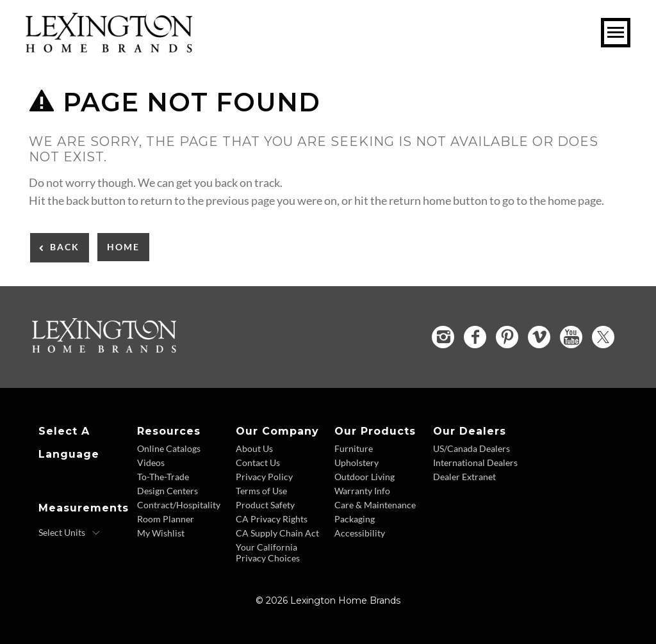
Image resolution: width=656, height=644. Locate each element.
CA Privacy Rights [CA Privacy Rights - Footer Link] (272, 519)
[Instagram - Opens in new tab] (443, 337)
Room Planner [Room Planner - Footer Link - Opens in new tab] (166, 519)
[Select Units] (70, 533)
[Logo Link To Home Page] (109, 48)
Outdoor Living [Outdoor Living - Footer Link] (365, 477)
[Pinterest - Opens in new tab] (507, 337)
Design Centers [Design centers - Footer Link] (168, 491)
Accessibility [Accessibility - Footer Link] (360, 533)
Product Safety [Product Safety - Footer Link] (265, 505)
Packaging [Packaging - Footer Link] (355, 519)
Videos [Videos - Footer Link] (151, 463)
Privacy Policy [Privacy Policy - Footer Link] (264, 477)
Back (65, 247)
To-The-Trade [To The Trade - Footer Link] (163, 477)
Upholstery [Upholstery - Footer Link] (357, 463)
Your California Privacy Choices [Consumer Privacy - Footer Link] (268, 552)
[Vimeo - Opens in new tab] (539, 337)
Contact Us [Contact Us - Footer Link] (258, 463)
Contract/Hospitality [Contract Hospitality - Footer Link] (179, 505)
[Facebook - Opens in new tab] (475, 337)
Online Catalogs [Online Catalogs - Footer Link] (169, 448)
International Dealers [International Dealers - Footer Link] (475, 463)
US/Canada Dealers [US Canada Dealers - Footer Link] (471, 448)
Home (123, 247)
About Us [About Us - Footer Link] (254, 448)
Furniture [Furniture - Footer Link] (354, 448)
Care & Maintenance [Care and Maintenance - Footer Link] (375, 505)
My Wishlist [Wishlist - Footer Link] (161, 533)
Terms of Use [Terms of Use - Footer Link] (261, 491)
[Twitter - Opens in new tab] (603, 337)
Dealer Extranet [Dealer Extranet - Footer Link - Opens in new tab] (464, 477)
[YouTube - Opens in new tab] (571, 337)
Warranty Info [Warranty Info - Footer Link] (362, 491)
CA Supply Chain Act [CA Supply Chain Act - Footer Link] (277, 533)
